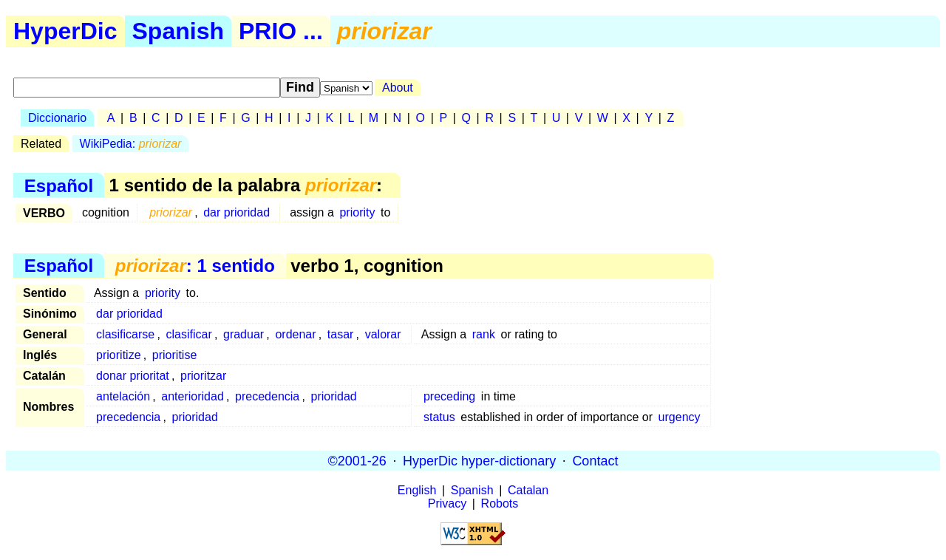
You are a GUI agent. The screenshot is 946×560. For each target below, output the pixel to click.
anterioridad (193, 396)
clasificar (188, 334)
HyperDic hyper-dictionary (479, 460)
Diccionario (57, 118)
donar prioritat (133, 376)
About (398, 88)
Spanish (178, 31)
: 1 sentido (195, 266)
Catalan (528, 490)
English (417, 490)
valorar (383, 334)
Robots (500, 503)
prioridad (334, 396)
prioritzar (203, 376)
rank (484, 334)
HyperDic (65, 31)
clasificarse (125, 334)
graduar (244, 334)
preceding (449, 396)
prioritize (118, 355)
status (439, 417)
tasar (341, 334)
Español (59, 185)
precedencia (267, 396)
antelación (123, 396)
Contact (595, 460)
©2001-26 (357, 460)
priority (357, 212)
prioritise (174, 355)
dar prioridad (236, 212)
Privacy (447, 503)
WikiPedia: (131, 144)
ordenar (295, 334)
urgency (680, 417)
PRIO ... (281, 31)
